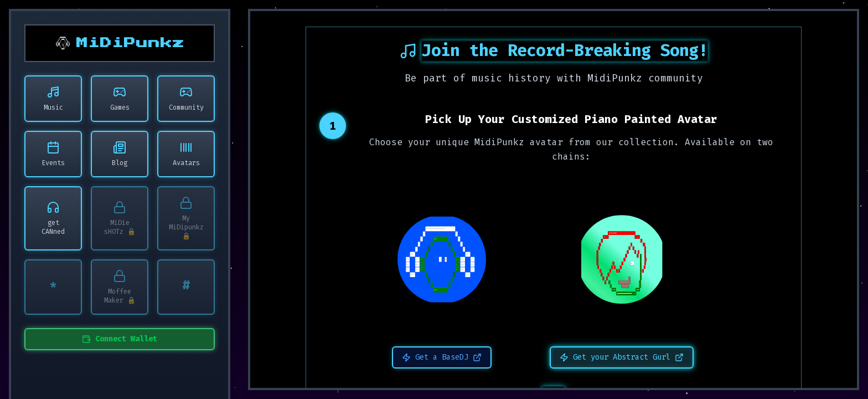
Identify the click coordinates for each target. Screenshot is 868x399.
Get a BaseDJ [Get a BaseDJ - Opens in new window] (442, 357)
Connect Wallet (120, 339)
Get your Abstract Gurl (622, 357)
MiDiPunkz (131, 43)
